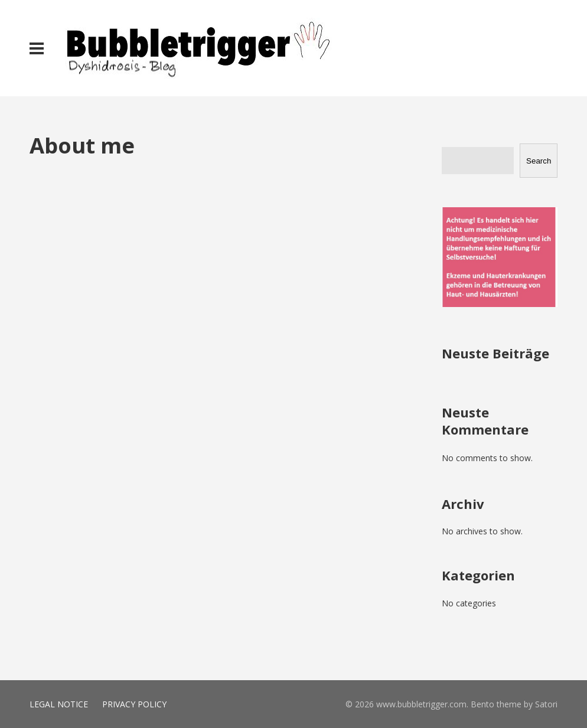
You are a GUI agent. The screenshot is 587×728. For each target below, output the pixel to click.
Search (539, 161)
